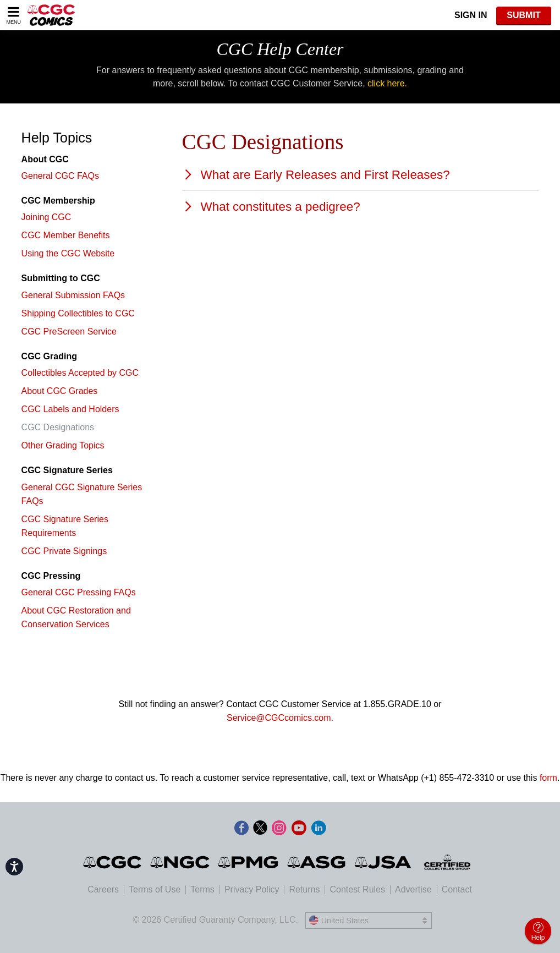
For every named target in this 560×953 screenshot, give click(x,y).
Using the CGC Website (68, 253)
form (548, 778)
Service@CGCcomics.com (279, 718)
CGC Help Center (280, 49)
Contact (457, 889)
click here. (387, 83)
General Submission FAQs (73, 295)
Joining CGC (46, 217)
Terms (202, 889)
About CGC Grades (60, 391)
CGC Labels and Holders (70, 409)
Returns (304, 889)
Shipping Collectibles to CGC (78, 313)
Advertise (413, 889)
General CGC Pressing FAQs (79, 592)
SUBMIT (523, 15)
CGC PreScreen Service (69, 332)
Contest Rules (357, 889)
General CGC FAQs (60, 176)
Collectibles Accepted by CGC (80, 373)
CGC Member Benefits (66, 235)
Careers (103, 889)
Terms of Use (155, 889)
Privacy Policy (252, 889)
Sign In (471, 15)
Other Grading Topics (63, 445)
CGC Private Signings (64, 551)
